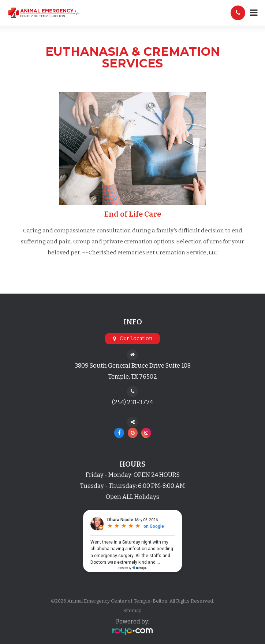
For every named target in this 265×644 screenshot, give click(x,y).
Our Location (136, 338)
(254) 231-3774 (132, 402)
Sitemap (132, 610)
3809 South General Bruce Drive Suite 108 (133, 366)
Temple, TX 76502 (133, 377)
